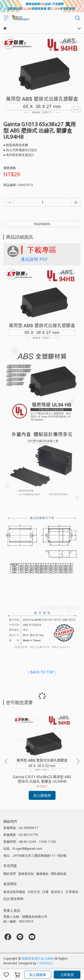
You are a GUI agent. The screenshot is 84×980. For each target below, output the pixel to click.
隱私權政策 (59, 874)
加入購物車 (38, 975)
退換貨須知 (26, 874)
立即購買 (67, 975)
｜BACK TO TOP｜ (42, 672)
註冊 (45, 892)
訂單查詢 (72, 892)
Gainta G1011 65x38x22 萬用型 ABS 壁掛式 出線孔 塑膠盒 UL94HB (42, 779)
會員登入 (57, 892)
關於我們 (10, 874)
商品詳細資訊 (42, 224)
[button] (78, 761)
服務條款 (42, 874)
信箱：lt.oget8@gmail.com (23, 849)
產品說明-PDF (34, 259)
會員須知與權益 (14, 892)
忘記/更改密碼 (13, 899)
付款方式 (34, 892)
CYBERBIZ (45, 963)
